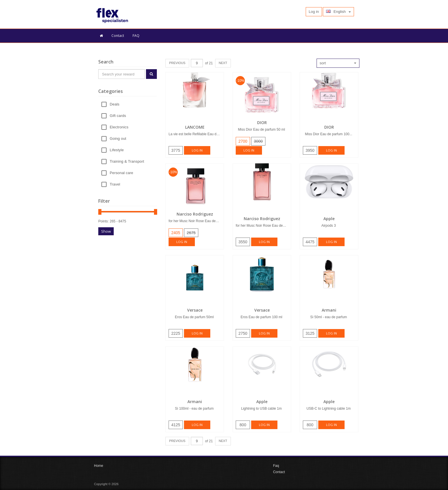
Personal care (121, 173)
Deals (115, 104)
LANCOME (195, 127)
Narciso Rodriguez (195, 214)
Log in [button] (314, 12)
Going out (118, 139)
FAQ (136, 36)
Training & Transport (127, 162)
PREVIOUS (177, 63)
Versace (195, 310)
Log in (197, 150)
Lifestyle (117, 150)
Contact (118, 36)
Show (106, 231)
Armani (329, 310)
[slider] (100, 212)
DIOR (262, 122)
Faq (276, 466)
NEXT (223, 63)
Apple (329, 219)
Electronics (119, 127)
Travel (115, 185)
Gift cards (118, 116)
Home (99, 466)
